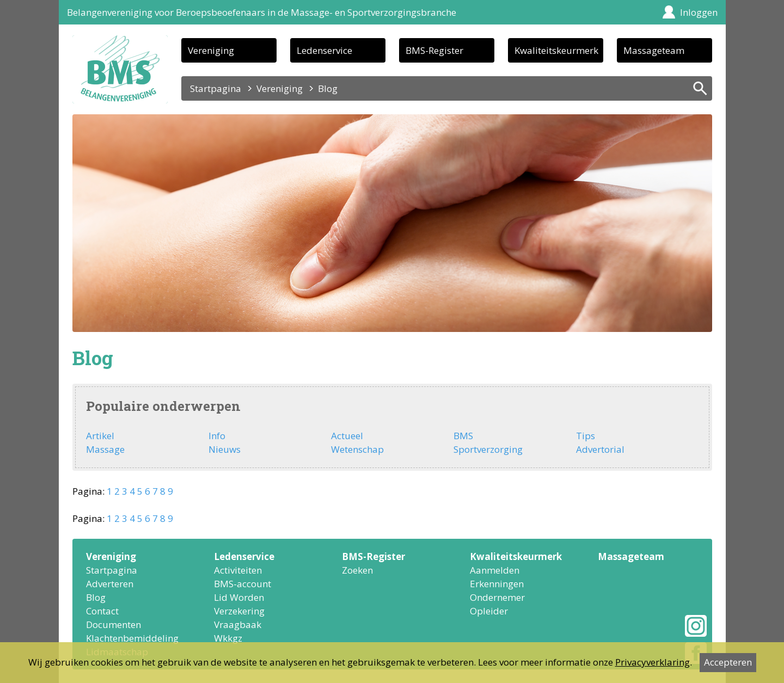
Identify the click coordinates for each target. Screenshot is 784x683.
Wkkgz (228, 638)
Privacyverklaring (653, 662)
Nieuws (225, 449)
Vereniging (211, 50)
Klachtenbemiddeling (132, 638)
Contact (102, 611)
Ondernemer (497, 597)
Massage (105, 449)
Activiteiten (238, 570)
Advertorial (600, 449)
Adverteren (110, 584)
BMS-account (243, 584)
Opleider (489, 611)
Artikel (100, 436)
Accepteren (728, 662)
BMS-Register (434, 50)
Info (217, 436)
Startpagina (216, 88)
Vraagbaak (238, 624)
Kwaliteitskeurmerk (556, 50)
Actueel (347, 436)
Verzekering (239, 611)
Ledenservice (324, 50)
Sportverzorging (488, 449)
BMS (463, 436)
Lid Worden (239, 597)
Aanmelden (495, 570)
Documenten (114, 624)
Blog (96, 597)
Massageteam (654, 50)
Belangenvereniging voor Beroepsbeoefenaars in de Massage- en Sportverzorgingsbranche (262, 12)
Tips (586, 436)
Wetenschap (357, 449)
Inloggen (699, 12)
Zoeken (357, 570)
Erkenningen (497, 584)
